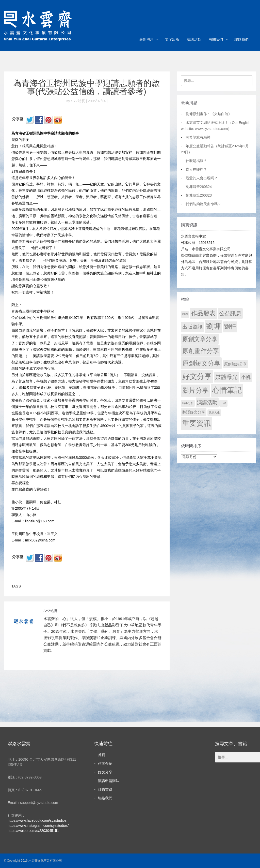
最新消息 (147, 39)
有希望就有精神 (198, 137)
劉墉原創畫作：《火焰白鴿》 (209, 114)
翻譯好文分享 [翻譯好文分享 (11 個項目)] (194, 412)
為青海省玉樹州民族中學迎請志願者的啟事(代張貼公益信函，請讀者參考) (87, 87)
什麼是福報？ (196, 161)
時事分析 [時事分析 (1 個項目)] (188, 403)
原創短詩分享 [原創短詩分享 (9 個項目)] (235, 364)
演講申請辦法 (109, 781)
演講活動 (194, 39)
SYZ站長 (50, 611)
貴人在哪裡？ (196, 169)
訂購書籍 (105, 789)
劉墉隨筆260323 (199, 195)
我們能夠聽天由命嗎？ (203, 204)
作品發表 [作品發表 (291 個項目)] (203, 313)
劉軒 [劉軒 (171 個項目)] (230, 327)
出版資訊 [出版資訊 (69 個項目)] (192, 327)
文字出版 (172, 39)
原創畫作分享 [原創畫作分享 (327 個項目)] (201, 351)
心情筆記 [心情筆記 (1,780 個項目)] (227, 390)
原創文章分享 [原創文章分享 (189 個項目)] (200, 339)
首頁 (102, 755)
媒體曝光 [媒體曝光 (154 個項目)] (226, 377)
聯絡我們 (241, 39)
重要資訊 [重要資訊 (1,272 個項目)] (197, 423)
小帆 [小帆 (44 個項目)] (246, 377)
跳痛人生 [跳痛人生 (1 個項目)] (214, 413)
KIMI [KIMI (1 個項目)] (185, 314)
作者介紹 (105, 763)
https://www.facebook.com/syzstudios (37, 820)
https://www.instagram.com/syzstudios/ (38, 826)
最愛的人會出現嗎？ (202, 178)
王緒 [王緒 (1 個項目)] (223, 403)
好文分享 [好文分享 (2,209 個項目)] (197, 376)
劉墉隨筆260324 (199, 187)
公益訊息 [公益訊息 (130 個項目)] (230, 313)
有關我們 (216, 39)
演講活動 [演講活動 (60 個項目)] (207, 402)
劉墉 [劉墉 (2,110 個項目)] (214, 326)
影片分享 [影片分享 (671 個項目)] (196, 390)
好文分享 (105, 772)
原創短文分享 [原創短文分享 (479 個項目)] (201, 363)
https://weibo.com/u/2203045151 (33, 831)
